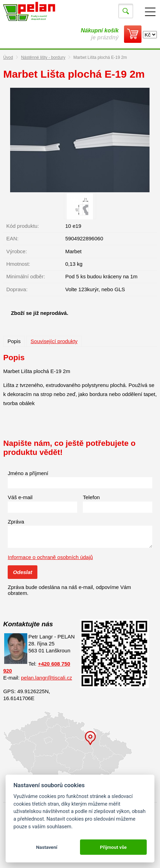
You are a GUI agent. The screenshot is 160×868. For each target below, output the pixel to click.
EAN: (12, 238)
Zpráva (16, 522)
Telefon (91, 497)
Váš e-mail (20, 497)
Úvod (8, 57)
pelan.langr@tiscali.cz (46, 678)
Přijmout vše (113, 847)
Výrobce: (17, 251)
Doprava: (17, 289)
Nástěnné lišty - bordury (43, 57)
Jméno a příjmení (28, 473)
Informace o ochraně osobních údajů (50, 557)
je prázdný (100, 34)
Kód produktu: (23, 226)
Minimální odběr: (26, 276)
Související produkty (54, 341)
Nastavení (47, 847)
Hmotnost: (18, 264)
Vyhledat (126, 11)
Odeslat (23, 572)
